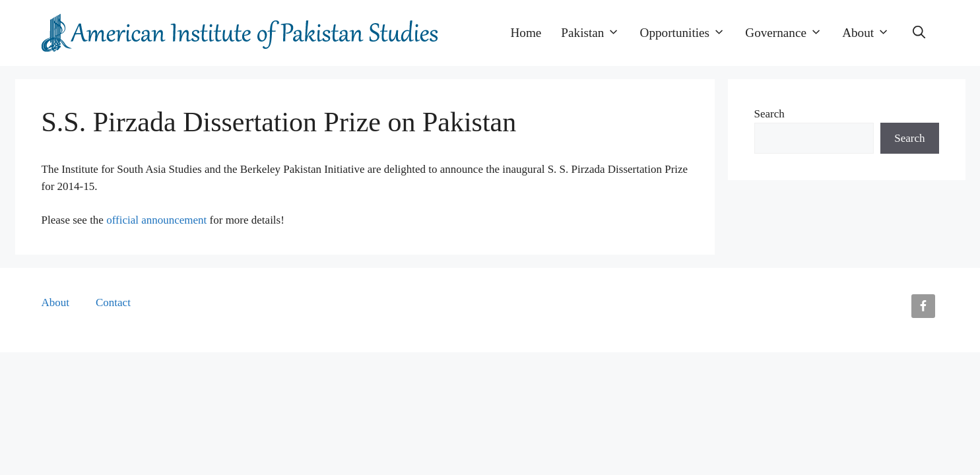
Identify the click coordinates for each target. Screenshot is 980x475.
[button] (919, 33)
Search (769, 114)
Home (526, 33)
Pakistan (595, 33)
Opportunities (688, 33)
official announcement (156, 220)
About (871, 33)
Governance (789, 33)
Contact (113, 302)
